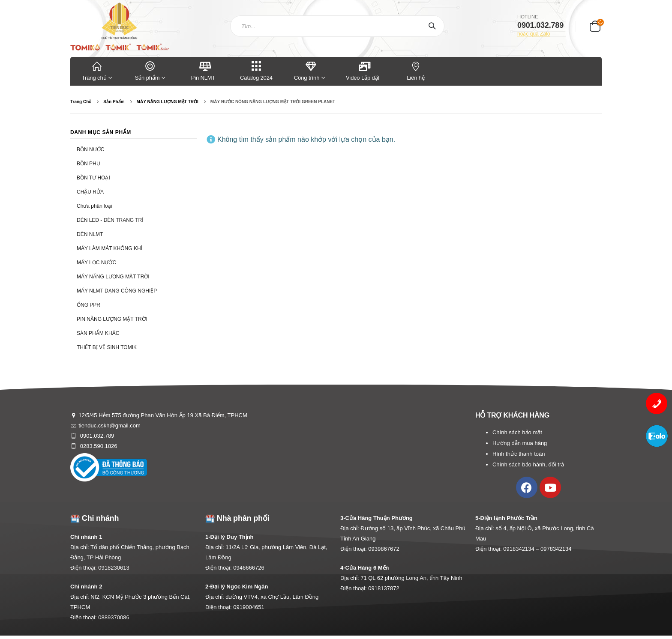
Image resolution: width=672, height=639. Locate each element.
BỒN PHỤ (88, 164)
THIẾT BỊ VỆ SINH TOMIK (107, 347)
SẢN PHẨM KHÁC (98, 333)
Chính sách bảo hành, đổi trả (528, 464)
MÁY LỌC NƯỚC (96, 263)
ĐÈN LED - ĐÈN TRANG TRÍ (110, 220)
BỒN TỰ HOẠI (93, 178)
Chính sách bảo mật (517, 432)
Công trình (307, 70)
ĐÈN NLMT (90, 234)
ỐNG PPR (88, 305)
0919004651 (249, 607)
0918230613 (114, 568)
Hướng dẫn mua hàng (520, 443)
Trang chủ (97, 70)
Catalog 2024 (256, 70)
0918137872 (384, 588)
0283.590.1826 (98, 446)
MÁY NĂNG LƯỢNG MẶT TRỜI (113, 277)
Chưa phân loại (94, 206)
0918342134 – (522, 549)
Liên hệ (416, 70)
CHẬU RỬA (90, 192)
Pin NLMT (203, 70)
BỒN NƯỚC (90, 149)
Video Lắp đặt (363, 70)
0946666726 (249, 568)
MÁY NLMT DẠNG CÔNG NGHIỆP (117, 291)
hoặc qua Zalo (534, 34)
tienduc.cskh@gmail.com (109, 426)
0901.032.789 (96, 436)
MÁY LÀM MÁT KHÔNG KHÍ (109, 248)
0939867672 (384, 549)
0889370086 (114, 617)
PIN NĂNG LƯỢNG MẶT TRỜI (112, 319)
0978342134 (556, 549)
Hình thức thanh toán (519, 454)
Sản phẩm (150, 70)
